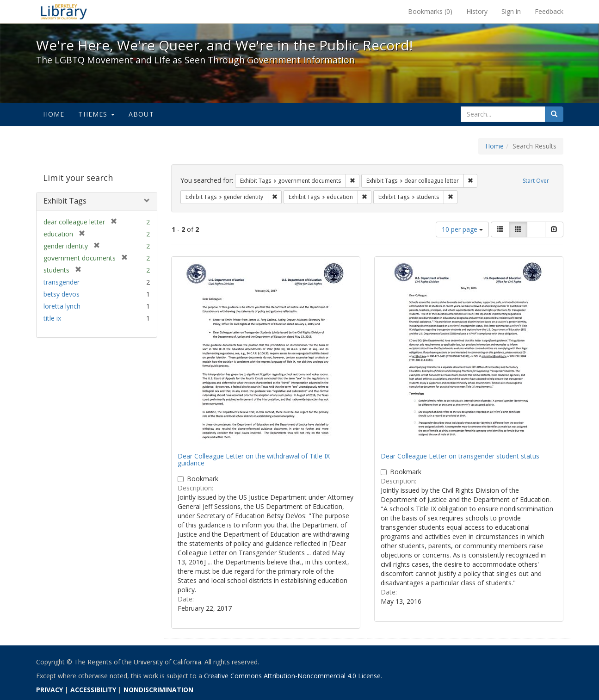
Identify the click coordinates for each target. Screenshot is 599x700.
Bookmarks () (430, 11)
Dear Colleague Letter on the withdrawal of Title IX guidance (254, 459)
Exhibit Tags (65, 201)
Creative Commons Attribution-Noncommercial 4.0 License (292, 676)
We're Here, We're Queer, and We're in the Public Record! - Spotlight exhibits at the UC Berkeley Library (64, 12)
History (477, 11)
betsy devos (62, 294)
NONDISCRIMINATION (158, 690)
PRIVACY (49, 690)
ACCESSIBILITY (93, 690)
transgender (62, 282)
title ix (52, 318)
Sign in (511, 11)
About (141, 114)
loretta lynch (62, 306)
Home (54, 114)
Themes (96, 114)
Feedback (549, 11)
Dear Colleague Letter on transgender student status (460, 456)
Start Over (536, 181)
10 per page (462, 229)
